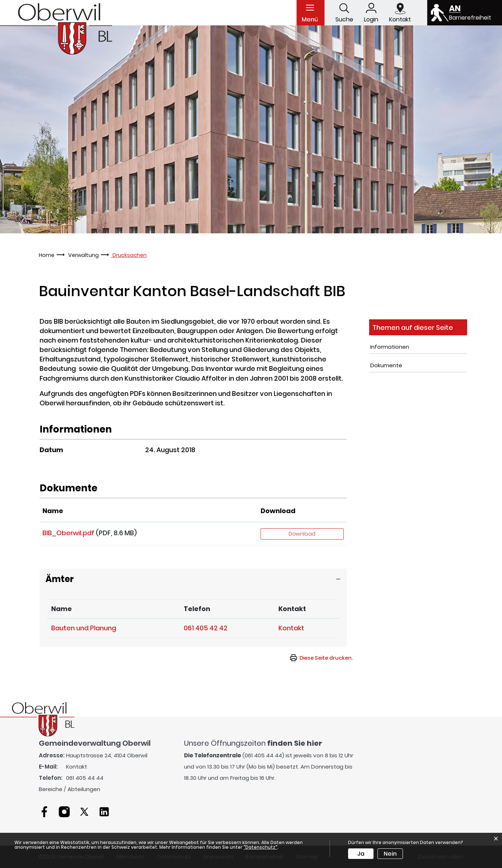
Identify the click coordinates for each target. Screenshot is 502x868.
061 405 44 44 (85, 778)
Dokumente (386, 365)
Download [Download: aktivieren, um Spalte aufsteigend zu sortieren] (278, 511)
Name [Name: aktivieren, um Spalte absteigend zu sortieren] (62, 609)
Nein (390, 854)
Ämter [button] (60, 579)
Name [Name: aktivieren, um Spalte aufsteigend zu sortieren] (53, 511)
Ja (361, 854)
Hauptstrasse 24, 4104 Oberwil (107, 755)
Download (302, 534)
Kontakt (291, 628)
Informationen (390, 347)
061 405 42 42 (206, 628)
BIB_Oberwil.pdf (68, 533)
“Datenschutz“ (260, 847)
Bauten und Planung (84, 628)
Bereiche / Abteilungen (70, 789)
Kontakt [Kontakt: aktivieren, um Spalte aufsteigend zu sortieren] (292, 609)
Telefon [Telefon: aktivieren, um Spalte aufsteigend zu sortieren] (197, 609)
